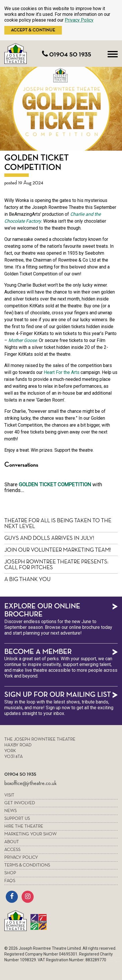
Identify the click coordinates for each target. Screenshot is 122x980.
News (11, 811)
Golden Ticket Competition (55, 484)
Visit (9, 795)
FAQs (10, 881)
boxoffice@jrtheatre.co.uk (30, 783)
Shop (10, 873)
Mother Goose (23, 340)
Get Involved (20, 803)
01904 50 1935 (67, 54)
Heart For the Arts (62, 372)
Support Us (17, 819)
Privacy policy (21, 858)
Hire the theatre (24, 826)
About (12, 842)
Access (12, 850)
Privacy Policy (79, 20)
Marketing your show (30, 834)
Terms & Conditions (27, 865)
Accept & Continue (33, 30)
